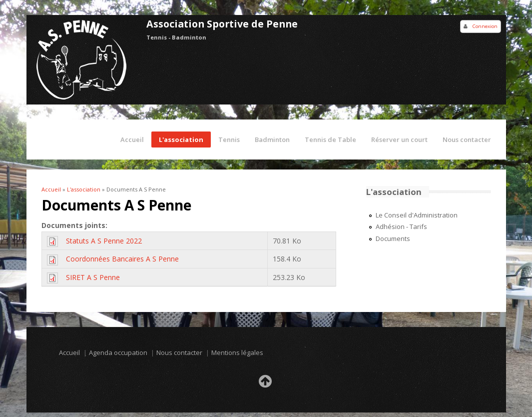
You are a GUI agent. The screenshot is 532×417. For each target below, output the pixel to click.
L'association (181, 139)
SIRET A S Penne (93, 277)
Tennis (229, 139)
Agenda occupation (118, 352)
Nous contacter (467, 139)
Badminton (272, 139)
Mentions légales (237, 352)
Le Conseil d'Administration (417, 215)
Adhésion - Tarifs (401, 226)
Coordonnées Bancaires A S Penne (122, 259)
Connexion (485, 26)
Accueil (132, 139)
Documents (393, 238)
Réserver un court (399, 139)
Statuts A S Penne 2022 (104, 241)
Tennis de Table (330, 139)
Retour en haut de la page (266, 384)
